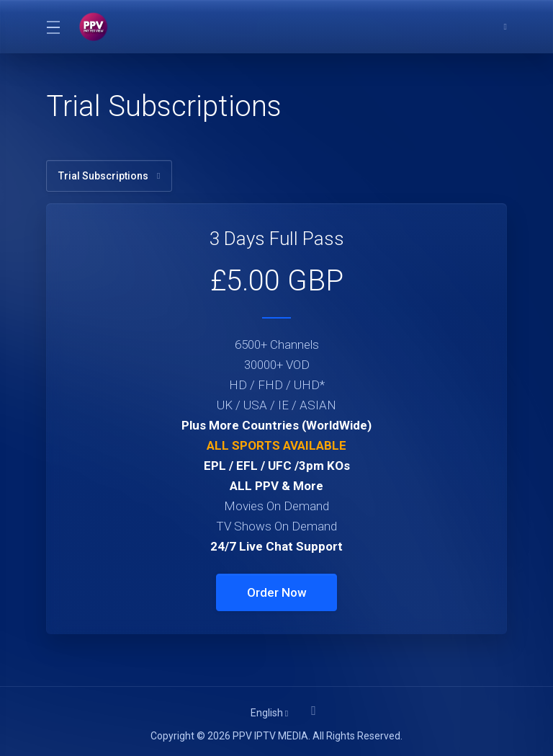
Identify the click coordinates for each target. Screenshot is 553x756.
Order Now (277, 592)
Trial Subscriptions (109, 176)
